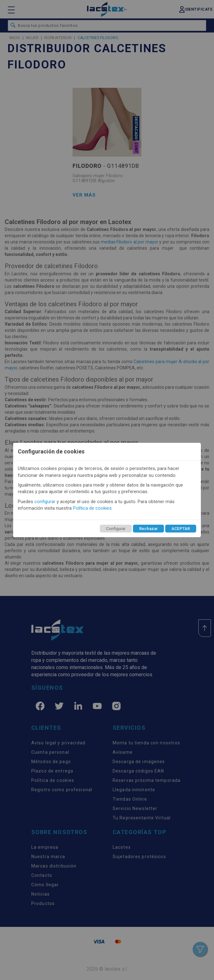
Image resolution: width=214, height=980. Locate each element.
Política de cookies (92, 508)
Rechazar (148, 529)
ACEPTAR (181, 529)
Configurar (116, 529)
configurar (45, 502)
